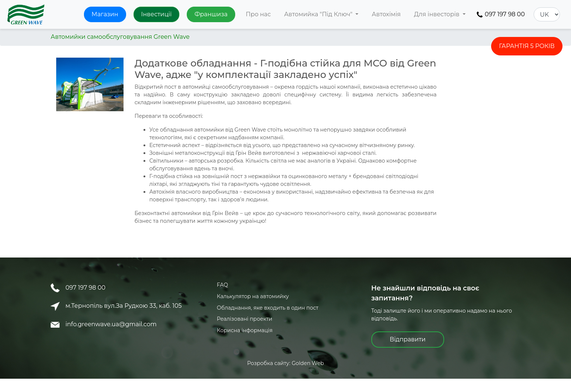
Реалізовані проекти (244, 319)
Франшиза (211, 14)
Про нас (258, 14)
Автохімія (386, 14)
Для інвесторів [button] (438, 14)
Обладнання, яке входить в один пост (268, 308)
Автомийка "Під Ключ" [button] (319, 14)
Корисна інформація (245, 330)
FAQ (222, 285)
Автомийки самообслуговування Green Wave (120, 37)
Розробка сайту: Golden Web (285, 363)
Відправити (408, 339)
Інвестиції (156, 14)
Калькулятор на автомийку (253, 296)
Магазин (105, 14)
